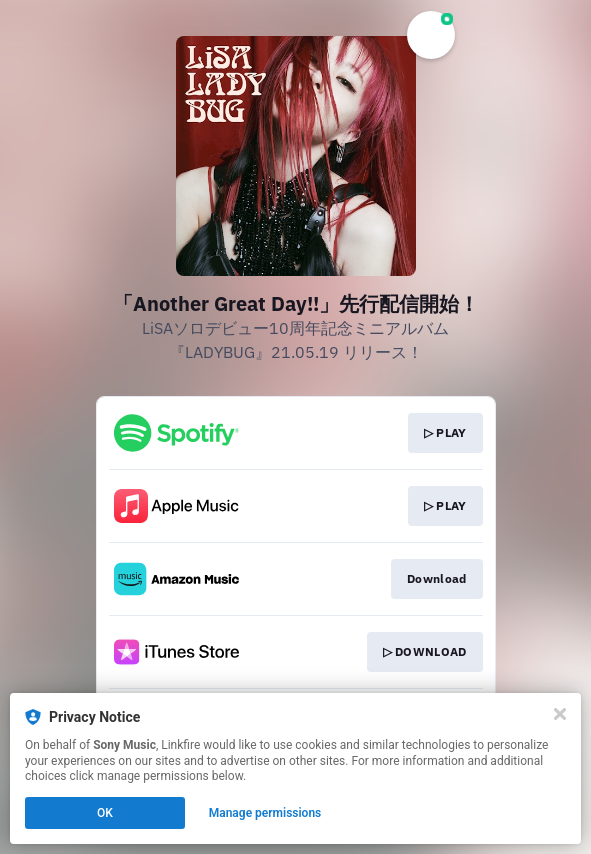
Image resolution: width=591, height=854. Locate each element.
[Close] (560, 714)
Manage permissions (265, 813)
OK (105, 813)
